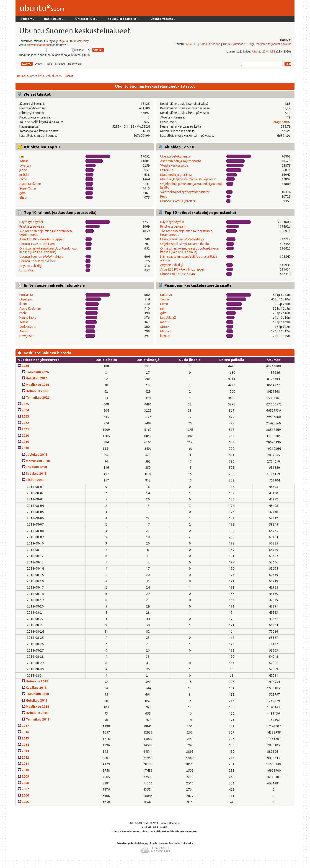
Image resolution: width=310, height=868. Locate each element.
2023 (25, 416)
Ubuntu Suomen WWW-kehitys (41, 257)
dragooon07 (282, 122)
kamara (165, 336)
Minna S (166, 331)
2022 (25, 423)
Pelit (163, 197)
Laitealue (167, 170)
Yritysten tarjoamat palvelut (274, 44)
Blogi (251, 44)
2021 (25, 429)
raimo (23, 179)
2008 (25, 783)
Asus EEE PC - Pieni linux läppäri (42, 239)
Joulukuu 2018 (37, 455)
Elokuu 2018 (35, 480)
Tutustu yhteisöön (234, 44)
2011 (25, 764)
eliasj (23, 197)
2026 (25, 366)
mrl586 (24, 175)
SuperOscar (28, 188)
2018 (25, 448)
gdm (22, 193)
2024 (25, 410)
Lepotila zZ (168, 318)
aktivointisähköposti (39, 45)
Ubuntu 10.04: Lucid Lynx (37, 244)
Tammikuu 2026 (38, 397)
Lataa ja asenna (210, 44)
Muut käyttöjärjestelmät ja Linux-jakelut (188, 179)
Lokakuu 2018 (36, 467)
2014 (25, 745)
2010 (25, 770)
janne (23, 170)
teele (23, 313)
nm (22, 156)
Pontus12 (26, 295)
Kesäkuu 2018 (36, 688)
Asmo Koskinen (30, 184)
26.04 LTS (191, 44)
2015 (25, 738)
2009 (25, 776)
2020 (25, 436)
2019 (25, 442)
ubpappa (26, 299)
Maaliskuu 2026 (37, 385)
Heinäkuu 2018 (37, 681)
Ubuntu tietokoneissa (175, 156)
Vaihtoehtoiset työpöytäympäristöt (185, 192)
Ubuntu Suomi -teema (125, 831)
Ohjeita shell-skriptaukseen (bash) (185, 244)
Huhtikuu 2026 (37, 378)
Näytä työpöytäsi (31, 222)
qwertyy (25, 166)
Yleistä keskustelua (174, 166)
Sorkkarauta (28, 327)
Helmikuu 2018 (37, 713)
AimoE (24, 331)
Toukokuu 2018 (37, 694)
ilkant (23, 304)
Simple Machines (170, 823)
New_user (27, 336)
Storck (165, 327)
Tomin (24, 161)
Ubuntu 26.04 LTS (264, 52)
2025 (25, 404)
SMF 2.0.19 (135, 823)
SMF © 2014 (151, 823)
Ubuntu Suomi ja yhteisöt (178, 201)
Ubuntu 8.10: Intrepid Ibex (37, 261)
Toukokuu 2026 (37, 372)
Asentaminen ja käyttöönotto (181, 161)
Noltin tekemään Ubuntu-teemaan (175, 831)
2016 (25, 732)
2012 (25, 758)
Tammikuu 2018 (38, 719)
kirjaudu (65, 41)
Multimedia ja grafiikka (176, 175)
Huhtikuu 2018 (37, 700)
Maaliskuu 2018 (37, 707)
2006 (25, 795)
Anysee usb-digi (31, 266)
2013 (25, 751)
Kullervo (166, 295)
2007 (25, 789)
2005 (25, 802)
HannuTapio (28, 318)
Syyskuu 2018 (36, 473)
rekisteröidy (81, 41)
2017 (25, 726)
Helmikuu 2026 (37, 391)
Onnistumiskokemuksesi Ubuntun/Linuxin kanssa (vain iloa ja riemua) (49, 250)
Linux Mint (27, 270)
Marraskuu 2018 (38, 461)
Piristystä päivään (32, 226)
